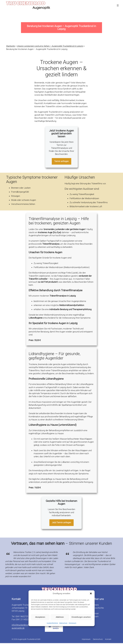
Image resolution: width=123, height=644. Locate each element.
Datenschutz (63, 623)
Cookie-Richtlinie (52, 623)
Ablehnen (60, 617)
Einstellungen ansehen (81, 617)
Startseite (11, 46)
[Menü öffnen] (118, 5)
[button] (91, 594)
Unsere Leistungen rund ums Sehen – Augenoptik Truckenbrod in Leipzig (50, 46)
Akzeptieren (40, 617)
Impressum (72, 623)
